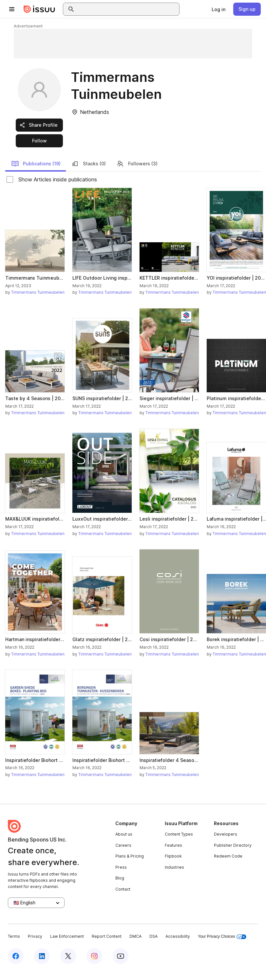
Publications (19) (36, 164)
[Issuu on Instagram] (94, 956)
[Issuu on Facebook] (16, 956)
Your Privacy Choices (222, 937)
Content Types (179, 834)
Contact (123, 889)
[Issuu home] (39, 9)
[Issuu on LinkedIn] (42, 956)
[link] (218, 9)
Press (121, 867)
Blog (120, 878)
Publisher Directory (233, 845)
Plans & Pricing (130, 856)
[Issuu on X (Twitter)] (68, 956)
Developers (226, 834)
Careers (123, 845)
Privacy (35, 936)
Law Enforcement (67, 936)
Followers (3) (137, 164)
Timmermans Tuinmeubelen (38, 292)
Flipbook (173, 856)
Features (173, 845)
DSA (153, 936)
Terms (14, 936)
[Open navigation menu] (12, 9)
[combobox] (127, 9)
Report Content (107, 936)
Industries (174, 867)
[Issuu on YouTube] (121, 956)
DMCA (135, 936)
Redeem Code (228, 856)
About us (124, 834)
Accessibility (178, 936)
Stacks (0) (88, 164)
